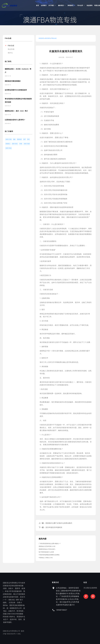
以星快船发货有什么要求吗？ (15, 120)
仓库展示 (44, 5)
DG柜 (21, 144)
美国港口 (8, 144)
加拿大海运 (9, 148)
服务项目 (61, 5)
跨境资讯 (71, 5)
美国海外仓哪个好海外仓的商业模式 (59, 523)
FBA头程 (11, 46)
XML (12, 634)
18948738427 (76, 610)
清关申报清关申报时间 (54, 527)
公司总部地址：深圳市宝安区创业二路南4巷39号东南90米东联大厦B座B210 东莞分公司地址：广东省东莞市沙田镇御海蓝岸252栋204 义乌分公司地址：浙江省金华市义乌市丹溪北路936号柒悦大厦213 (83, 596)
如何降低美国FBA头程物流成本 (16, 90)
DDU (28, 139)
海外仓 (10, 53)
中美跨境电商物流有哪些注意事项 (49, 555)
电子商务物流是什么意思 (46, 552)
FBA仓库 (80, 5)
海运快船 (11, 49)
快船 (14, 139)
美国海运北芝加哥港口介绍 (47, 546)
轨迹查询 (90, 5)
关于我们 (51, 5)
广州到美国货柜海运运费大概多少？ (50, 544)
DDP (25, 139)
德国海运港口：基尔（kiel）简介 (16, 111)
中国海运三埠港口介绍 (46, 558)
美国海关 (19, 139)
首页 (37, 5)
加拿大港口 (15, 144)
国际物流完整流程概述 (13, 81)
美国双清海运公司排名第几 (47, 549)
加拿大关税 (9, 139)
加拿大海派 (27, 144)
